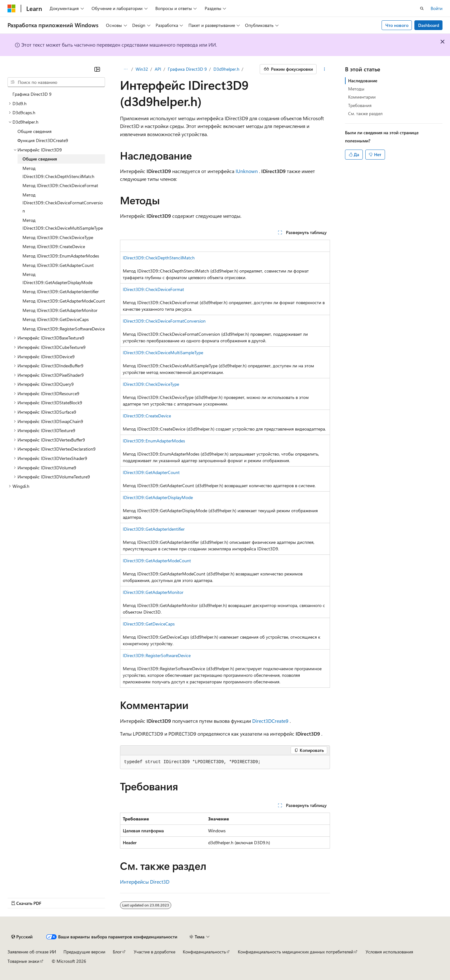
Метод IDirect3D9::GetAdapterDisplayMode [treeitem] (57, 278)
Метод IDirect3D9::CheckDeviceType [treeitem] (58, 237)
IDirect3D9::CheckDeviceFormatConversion (164, 321)
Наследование (363, 81)
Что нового (397, 25)
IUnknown (247, 171)
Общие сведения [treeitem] (35, 131)
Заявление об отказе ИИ (32, 952)
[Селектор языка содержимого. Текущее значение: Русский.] (22, 937)
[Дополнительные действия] (325, 69)
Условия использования (389, 952)
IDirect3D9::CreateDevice (147, 416)
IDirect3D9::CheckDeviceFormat (153, 289)
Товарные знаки (23, 961)
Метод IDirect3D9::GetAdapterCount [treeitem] (58, 265)
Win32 (142, 69)
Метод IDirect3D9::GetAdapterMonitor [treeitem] (60, 310)
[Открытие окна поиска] (422, 8)
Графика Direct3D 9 (187, 69)
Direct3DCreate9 (270, 721)
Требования (360, 105)
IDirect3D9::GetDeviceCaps (149, 624)
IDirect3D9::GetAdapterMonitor (153, 592)
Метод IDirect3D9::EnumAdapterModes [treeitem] (61, 256)
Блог (117, 952)
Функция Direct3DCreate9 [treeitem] (43, 140)
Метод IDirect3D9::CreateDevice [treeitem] (54, 246)
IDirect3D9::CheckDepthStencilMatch (159, 258)
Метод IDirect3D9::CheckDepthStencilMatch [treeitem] (58, 172)
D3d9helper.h (226, 69)
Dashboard (429, 25)
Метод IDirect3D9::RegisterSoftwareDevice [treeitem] (64, 329)
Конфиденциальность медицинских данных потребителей (296, 952)
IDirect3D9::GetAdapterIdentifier (154, 529)
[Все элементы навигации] (125, 69)
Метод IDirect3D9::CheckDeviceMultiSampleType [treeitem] (63, 224)
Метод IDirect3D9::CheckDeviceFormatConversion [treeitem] (63, 203)
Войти (437, 8)
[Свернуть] (97, 69)
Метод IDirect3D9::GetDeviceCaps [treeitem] (56, 319)
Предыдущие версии (84, 952)
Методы (356, 89)
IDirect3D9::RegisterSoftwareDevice (157, 655)
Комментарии (362, 97)
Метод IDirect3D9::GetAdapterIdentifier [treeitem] (61, 291)
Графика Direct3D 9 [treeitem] (32, 94)
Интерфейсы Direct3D (145, 882)
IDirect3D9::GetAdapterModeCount (157, 561)
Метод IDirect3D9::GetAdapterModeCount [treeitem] (64, 301)
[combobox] (56, 82)
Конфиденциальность (204, 952)
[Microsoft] (12, 8)
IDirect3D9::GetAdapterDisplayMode (158, 497)
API (158, 69)
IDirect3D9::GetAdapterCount (151, 472)
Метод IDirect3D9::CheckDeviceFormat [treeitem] (60, 185)
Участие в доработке (155, 952)
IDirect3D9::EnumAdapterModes (154, 441)
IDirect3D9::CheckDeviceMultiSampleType (163, 352)
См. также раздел (365, 113)
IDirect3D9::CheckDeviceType (151, 384)
